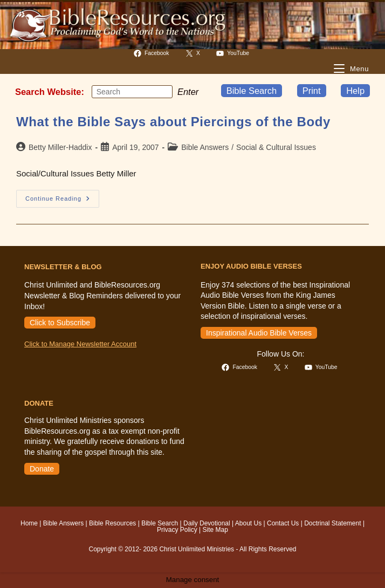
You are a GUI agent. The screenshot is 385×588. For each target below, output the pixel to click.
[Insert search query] (132, 92)
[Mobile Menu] (351, 69)
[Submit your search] (162, 92)
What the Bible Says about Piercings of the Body (173, 122)
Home (29, 523)
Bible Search (252, 91)
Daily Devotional (207, 523)
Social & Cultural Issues (276, 147)
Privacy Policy (177, 530)
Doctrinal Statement (332, 523)
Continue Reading (62, 201)
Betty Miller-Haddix (60, 147)
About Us (248, 523)
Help (355, 91)
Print (312, 91)
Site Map (215, 530)
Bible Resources (112, 523)
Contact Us (283, 523)
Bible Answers (205, 147)
